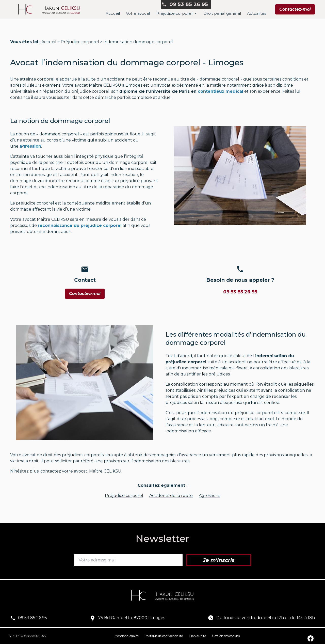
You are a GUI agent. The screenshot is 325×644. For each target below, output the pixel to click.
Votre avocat (138, 13)
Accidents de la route (171, 496)
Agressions (209, 496)
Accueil (113, 13)
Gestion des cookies (226, 636)
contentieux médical (221, 91)
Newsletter (162, 538)
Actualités (257, 13)
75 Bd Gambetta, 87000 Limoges (132, 618)
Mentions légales (126, 636)
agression (30, 146)
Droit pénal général (222, 13)
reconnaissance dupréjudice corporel (80, 225)
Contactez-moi (295, 9)
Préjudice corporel (174, 13)
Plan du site (197, 636)
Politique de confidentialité (164, 636)
